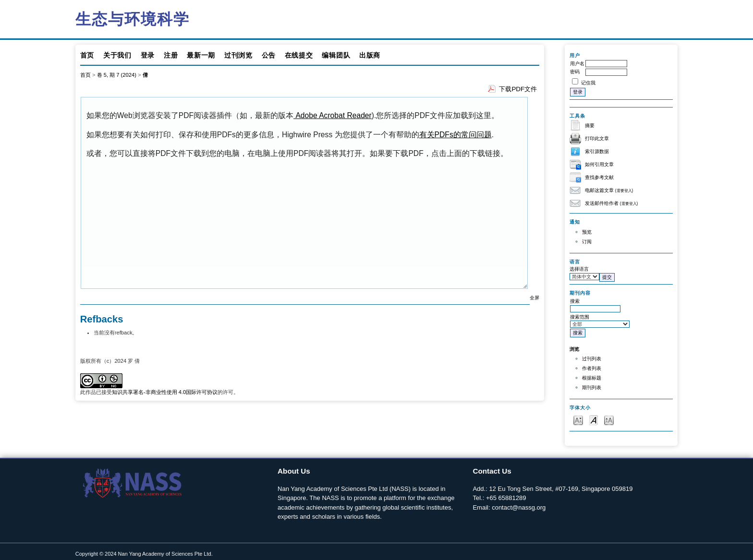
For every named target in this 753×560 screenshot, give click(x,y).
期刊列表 (592, 387)
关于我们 (117, 55)
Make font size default (594, 420)
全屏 (534, 298)
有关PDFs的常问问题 (455, 135)
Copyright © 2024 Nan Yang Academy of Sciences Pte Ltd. (144, 554)
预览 (587, 232)
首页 (87, 55)
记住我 (588, 83)
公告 (269, 55)
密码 (575, 72)
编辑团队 (336, 55)
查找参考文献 (599, 177)
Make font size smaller (578, 420)
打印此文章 (597, 138)
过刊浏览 (238, 55)
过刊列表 (592, 359)
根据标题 (592, 378)
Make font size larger (609, 420)
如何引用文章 (599, 164)
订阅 (587, 242)
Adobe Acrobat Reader (333, 115)
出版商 (370, 55)
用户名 (577, 64)
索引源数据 (597, 151)
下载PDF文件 (518, 89)
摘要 (590, 125)
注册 (171, 55)
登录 (148, 55)
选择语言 (579, 269)
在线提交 (299, 55)
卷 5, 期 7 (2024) (117, 75)
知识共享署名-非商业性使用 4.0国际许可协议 (165, 392)
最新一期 (201, 55)
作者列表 (592, 368)
